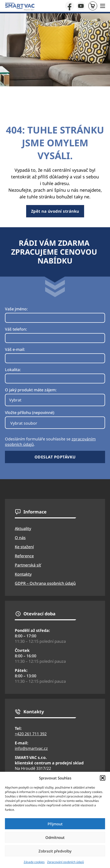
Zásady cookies (34, 862)
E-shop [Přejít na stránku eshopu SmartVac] (92, 6)
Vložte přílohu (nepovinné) (30, 413)
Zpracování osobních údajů (65, 862)
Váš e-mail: (15, 349)
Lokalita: (13, 370)
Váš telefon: (16, 329)
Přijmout (55, 824)
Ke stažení (24, 547)
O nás (20, 538)
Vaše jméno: (16, 309)
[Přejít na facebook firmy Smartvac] (70, 6)
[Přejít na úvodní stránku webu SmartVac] (20, 7)
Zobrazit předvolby (55, 851)
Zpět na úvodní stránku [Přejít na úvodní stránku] (55, 211)
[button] (103, 778)
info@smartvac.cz (31, 748)
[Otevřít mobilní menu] (103, 6)
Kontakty (23, 574)
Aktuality (23, 528)
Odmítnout (55, 837)
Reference (24, 556)
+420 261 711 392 (31, 734)
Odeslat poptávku (55, 457)
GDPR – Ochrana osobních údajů (45, 583)
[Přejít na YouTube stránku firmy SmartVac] (81, 6)
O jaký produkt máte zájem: (31, 390)
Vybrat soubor (24, 423)
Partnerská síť (28, 565)
